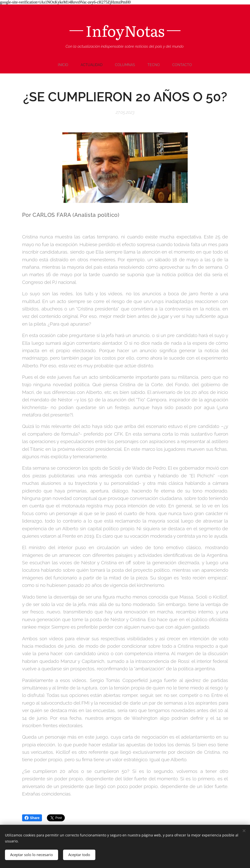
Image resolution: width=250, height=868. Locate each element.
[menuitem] (64, 65)
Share (32, 818)
